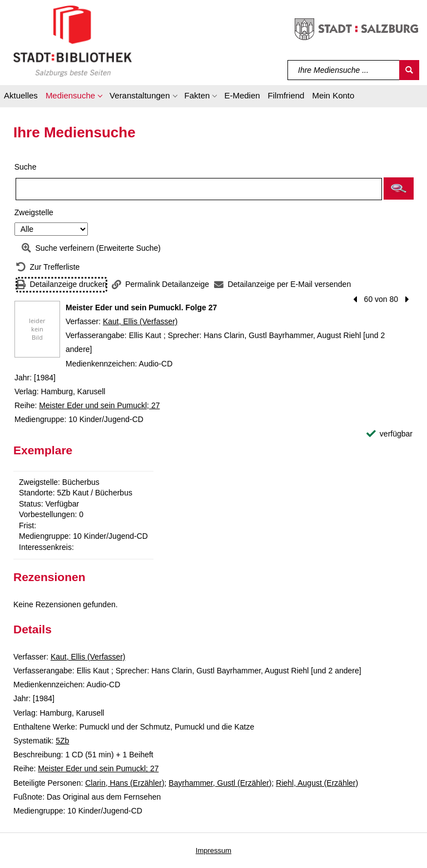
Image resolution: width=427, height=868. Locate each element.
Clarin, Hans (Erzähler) (125, 783)
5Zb (62, 741)
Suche (26, 167)
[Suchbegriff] (344, 70)
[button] (74, 97)
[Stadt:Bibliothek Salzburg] (73, 41)
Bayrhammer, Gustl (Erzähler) (220, 783)
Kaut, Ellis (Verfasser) (140, 321)
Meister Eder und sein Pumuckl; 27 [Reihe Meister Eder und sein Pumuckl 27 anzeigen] (99, 405)
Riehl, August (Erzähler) (317, 783)
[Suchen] (409, 70)
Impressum (213, 850)
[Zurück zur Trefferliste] (48, 267)
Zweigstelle (34, 212)
